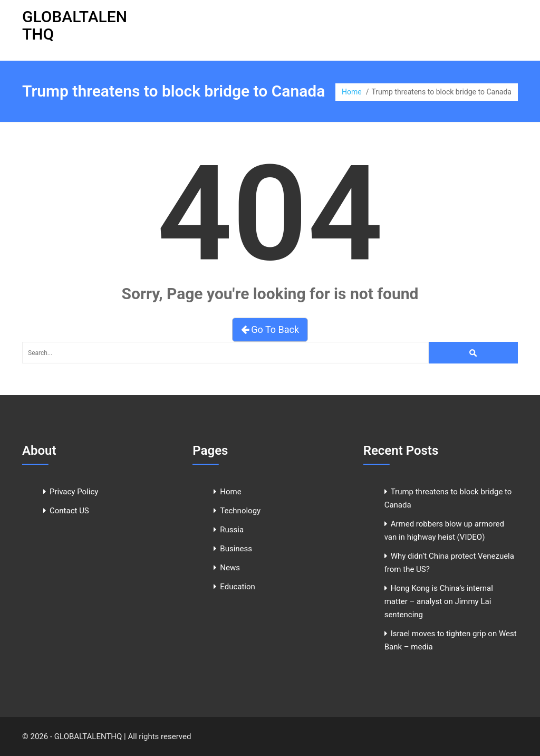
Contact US (69, 511)
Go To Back (270, 329)
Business (236, 549)
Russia (232, 530)
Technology (240, 511)
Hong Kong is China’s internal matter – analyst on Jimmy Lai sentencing (439, 601)
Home (352, 92)
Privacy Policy (74, 492)
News (230, 568)
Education (238, 587)
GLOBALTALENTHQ (75, 25)
